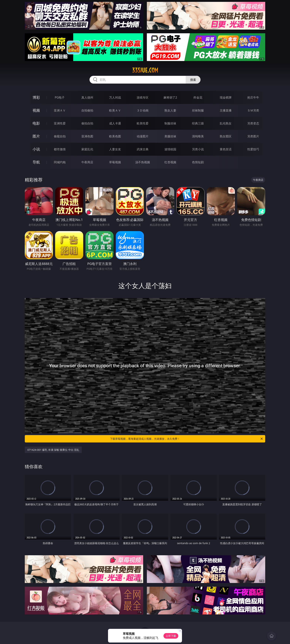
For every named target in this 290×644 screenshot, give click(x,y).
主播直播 (226, 110)
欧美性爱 (143, 123)
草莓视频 (115, 162)
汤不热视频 (143, 162)
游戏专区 (143, 97)
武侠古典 (143, 149)
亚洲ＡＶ (60, 110)
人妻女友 (115, 149)
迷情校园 (170, 149)
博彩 (36, 97)
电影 (36, 123)
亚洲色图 (87, 136)
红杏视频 (170, 162)
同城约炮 (60, 162)
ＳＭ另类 (253, 110)
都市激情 (60, 149)
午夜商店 (87, 162)
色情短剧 (198, 162)
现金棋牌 (226, 97)
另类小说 (198, 149)
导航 (36, 162)
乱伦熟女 (226, 123)
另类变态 (253, 123)
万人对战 (115, 97)
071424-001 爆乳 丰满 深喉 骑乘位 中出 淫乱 (53, 450)
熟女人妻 (170, 110)
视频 (36, 110)
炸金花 (198, 97)
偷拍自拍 (87, 123)
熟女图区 (226, 136)
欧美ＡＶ (115, 110)
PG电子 (60, 97)
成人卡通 (115, 123)
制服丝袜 (170, 123)
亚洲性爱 (60, 123)
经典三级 (198, 123)
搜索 (193, 80)
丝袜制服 (198, 110)
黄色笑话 (226, 149)
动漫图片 (143, 136)
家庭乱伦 (87, 149)
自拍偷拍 (87, 110)
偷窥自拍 (60, 136)
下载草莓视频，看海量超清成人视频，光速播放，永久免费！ (187, 439)
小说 (36, 149)
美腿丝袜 (170, 136)
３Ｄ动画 (143, 110)
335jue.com (145, 70)
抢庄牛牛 (253, 97)
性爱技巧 (253, 149)
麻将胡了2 (170, 97)
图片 (36, 136)
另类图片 (253, 136)
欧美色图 (115, 136)
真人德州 (87, 97)
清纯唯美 (198, 136)
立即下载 (171, 636)
